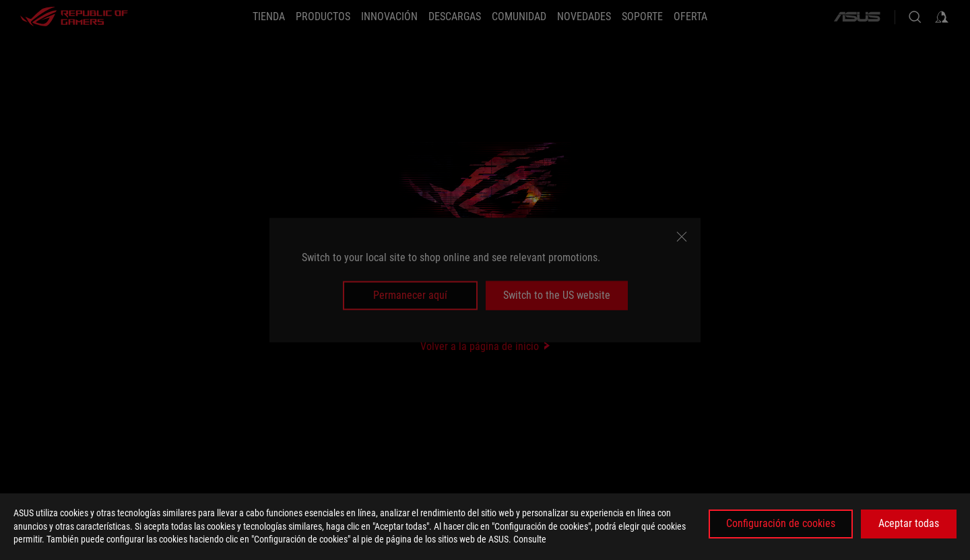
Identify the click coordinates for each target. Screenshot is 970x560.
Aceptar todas (909, 523)
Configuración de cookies (781, 523)
